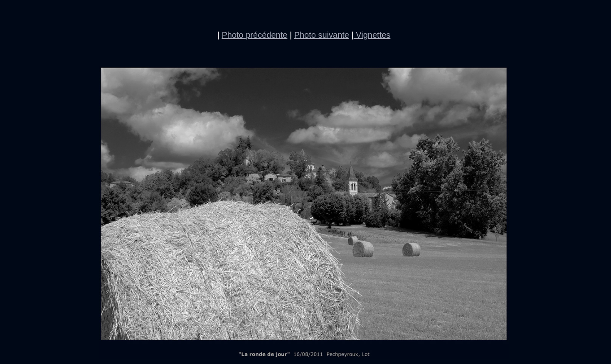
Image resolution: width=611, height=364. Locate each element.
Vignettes (372, 35)
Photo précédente (254, 35)
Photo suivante (322, 35)
